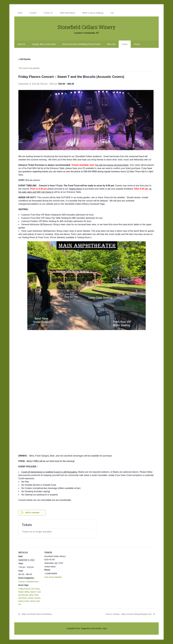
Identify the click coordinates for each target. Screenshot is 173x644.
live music (35, 589)
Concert (22, 582)
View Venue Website (53, 577)
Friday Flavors (24, 589)
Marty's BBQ (24, 592)
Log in (104, 628)
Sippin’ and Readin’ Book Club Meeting (40, 614)
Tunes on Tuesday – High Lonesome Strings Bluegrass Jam (123, 614)
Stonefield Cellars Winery (86, 26)
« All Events (24, 59)
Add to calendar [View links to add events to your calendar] (32, 513)
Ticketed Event (32, 582)
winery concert (34, 598)
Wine (31, 595)
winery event (24, 601)
